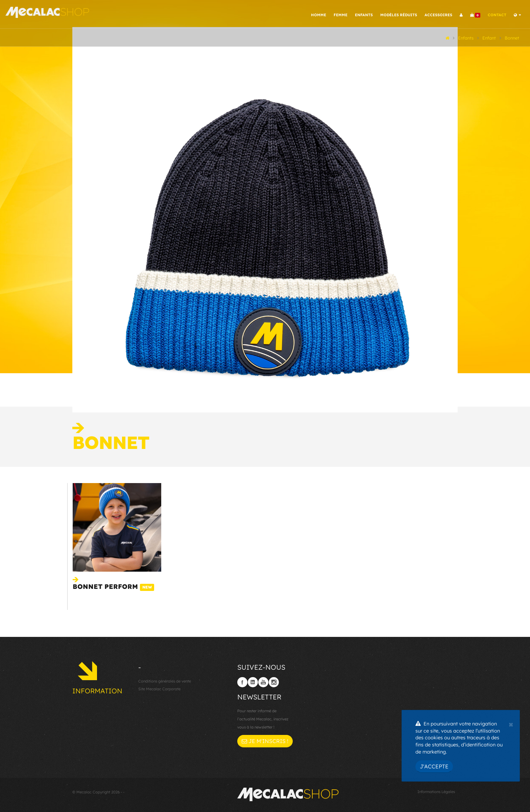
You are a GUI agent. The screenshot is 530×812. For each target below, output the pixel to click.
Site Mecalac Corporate (159, 688)
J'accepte (434, 766)
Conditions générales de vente (165, 680)
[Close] (511, 724)
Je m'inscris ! (265, 740)
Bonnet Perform (113, 585)
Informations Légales (436, 790)
